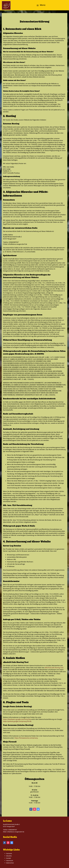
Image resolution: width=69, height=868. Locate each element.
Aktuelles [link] (9, 856)
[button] (40, 5)
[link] (6, 5)
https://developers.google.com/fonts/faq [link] (17, 719)
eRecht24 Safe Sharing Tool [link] (54, 668)
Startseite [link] (9, 853)
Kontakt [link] (9, 858)
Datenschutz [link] (10, 863)
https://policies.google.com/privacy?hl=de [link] (17, 721)
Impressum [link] (10, 860)
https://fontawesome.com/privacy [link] (26, 738)
